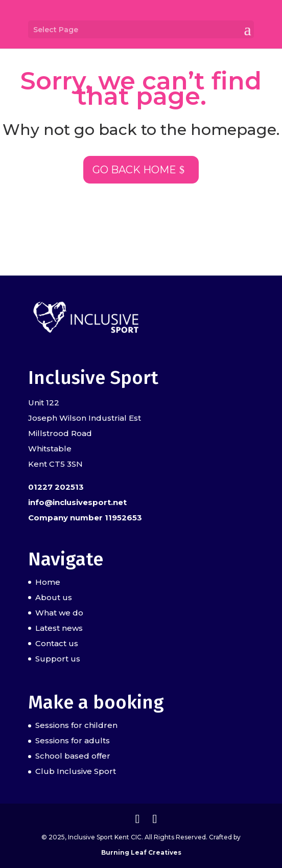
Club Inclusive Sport (76, 771)
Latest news (59, 628)
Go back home (134, 170)
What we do (59, 613)
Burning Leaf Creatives (141, 852)
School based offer (73, 756)
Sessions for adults (73, 740)
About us (54, 597)
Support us (58, 659)
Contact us (57, 643)
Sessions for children (76, 725)
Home (48, 582)
